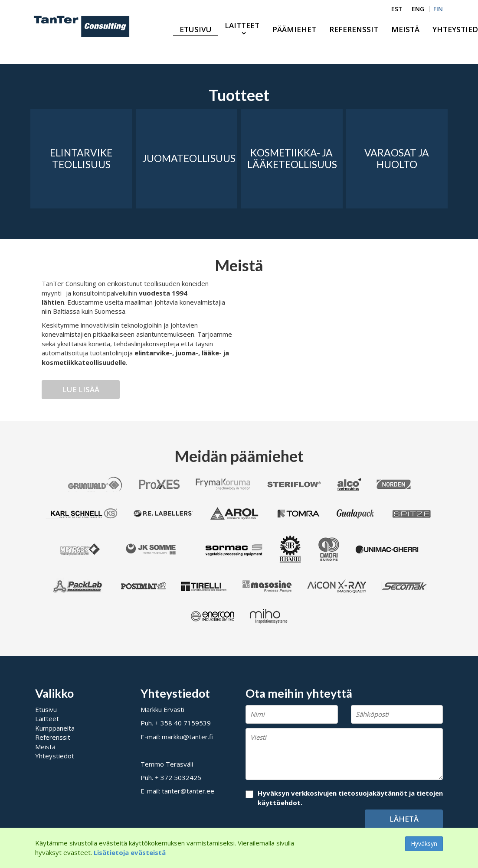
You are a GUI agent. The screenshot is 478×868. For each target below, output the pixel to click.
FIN (438, 9)
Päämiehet (294, 29)
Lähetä (404, 819)
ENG (418, 9)
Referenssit (354, 29)
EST (397, 9)
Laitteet (242, 25)
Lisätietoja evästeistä (130, 852)
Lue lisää (81, 389)
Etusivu (196, 29)
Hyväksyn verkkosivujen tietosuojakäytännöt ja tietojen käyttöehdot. (350, 798)
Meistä (405, 29)
